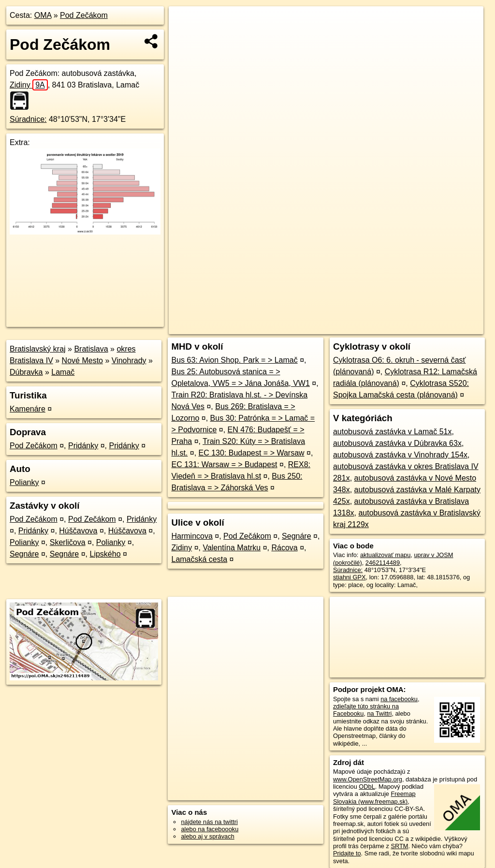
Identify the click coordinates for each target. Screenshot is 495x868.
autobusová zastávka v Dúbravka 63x (397, 443)
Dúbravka (26, 372)
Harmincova (192, 536)
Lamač (63, 372)
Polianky (24, 482)
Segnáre (24, 554)
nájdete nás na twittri (209, 822)
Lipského (105, 554)
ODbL (367, 787)
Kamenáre (28, 409)
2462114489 (383, 563)
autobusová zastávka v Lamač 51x (392, 432)
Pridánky (83, 446)
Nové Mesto (82, 360)
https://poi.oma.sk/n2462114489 (440, 327)
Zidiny (29, 85)
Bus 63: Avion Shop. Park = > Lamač (234, 360)
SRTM (399, 846)
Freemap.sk (366, 327)
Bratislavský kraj (38, 349)
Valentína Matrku (232, 548)
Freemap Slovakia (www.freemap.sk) (374, 797)
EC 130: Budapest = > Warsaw (252, 453)
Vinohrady (129, 360)
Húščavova (78, 531)
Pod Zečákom (84, 15)
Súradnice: (28, 119)
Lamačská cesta (199, 559)
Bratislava (91, 349)
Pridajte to (347, 853)
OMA (43, 15)
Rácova (284, 548)
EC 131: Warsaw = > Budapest (224, 464)
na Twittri (379, 714)
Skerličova (68, 542)
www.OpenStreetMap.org (368, 779)
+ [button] (185, 23)
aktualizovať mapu (385, 555)
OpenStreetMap (317, 327)
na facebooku (399, 699)
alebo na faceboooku (210, 829)
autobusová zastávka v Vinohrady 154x (400, 455)
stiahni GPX (349, 577)
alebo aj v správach (207, 836)
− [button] (185, 38)
